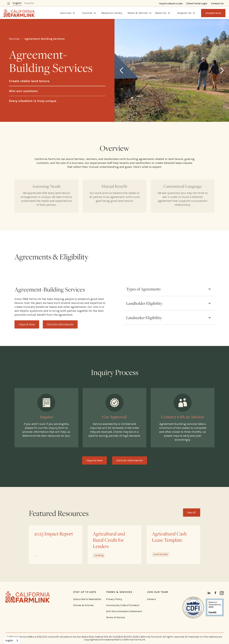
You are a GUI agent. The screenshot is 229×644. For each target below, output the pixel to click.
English (9, 641)
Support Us (184, 13)
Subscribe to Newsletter (87, 599)
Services (66, 13)
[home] (19, 13)
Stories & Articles (83, 605)
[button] (68, 13)
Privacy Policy (114, 599)
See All (192, 512)
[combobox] (12, 641)
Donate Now (213, 13)
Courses (87, 13)
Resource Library (112, 13)
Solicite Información (60, 335)
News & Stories (138, 13)
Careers (151, 599)
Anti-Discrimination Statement (124, 611)
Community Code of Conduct (123, 605)
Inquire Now (27, 335)
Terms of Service (115, 618)
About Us (161, 13)
